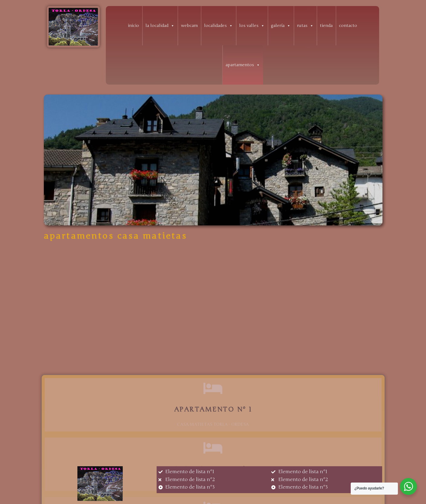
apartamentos (243, 65)
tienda (326, 26)
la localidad (160, 26)
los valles (252, 26)
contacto (348, 26)
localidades (218, 26)
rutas (305, 26)
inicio (133, 26)
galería (281, 26)
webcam (189, 26)
